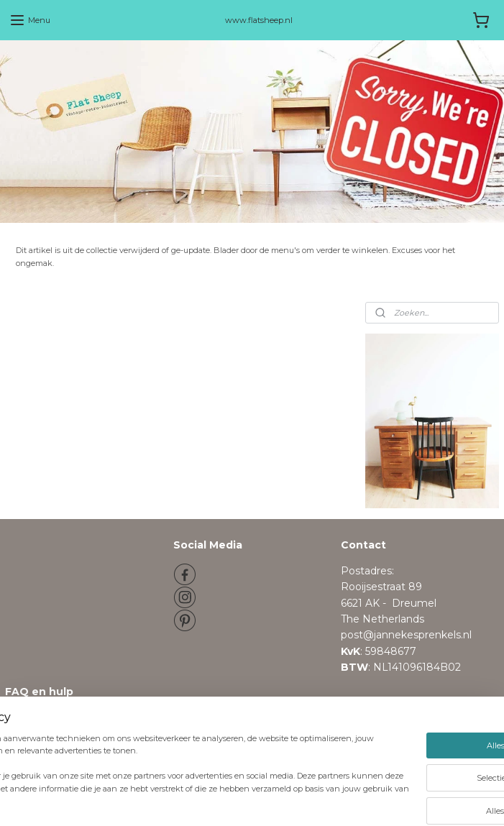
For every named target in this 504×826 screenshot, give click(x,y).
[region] (157, 767)
